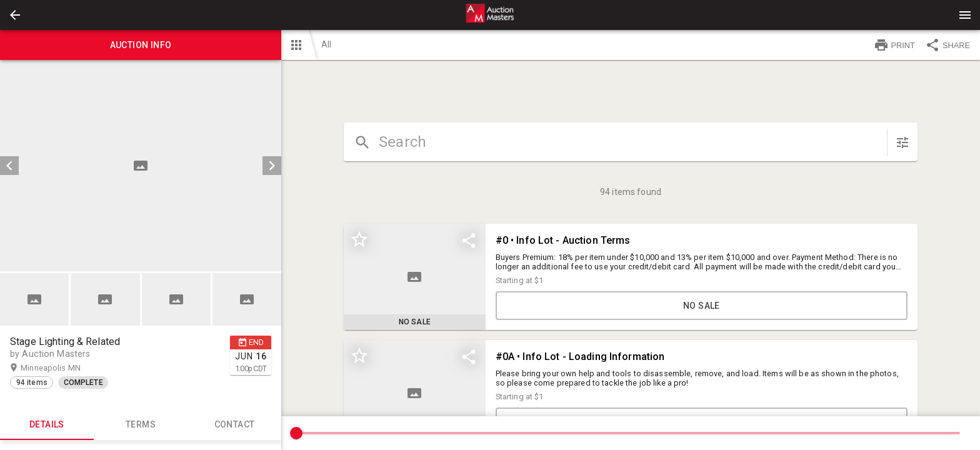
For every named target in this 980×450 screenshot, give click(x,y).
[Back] (15, 15)
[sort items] (902, 142)
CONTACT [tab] (234, 425)
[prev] (9, 166)
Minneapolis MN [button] (63, 368)
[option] (141, 166)
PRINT (894, 45)
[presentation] (490, 15)
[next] (272, 166)
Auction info (141, 45)
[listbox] (141, 166)
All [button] (326, 44)
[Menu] (965, 15)
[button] (15, 15)
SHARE (947, 45)
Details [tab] (47, 425)
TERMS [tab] (141, 425)
